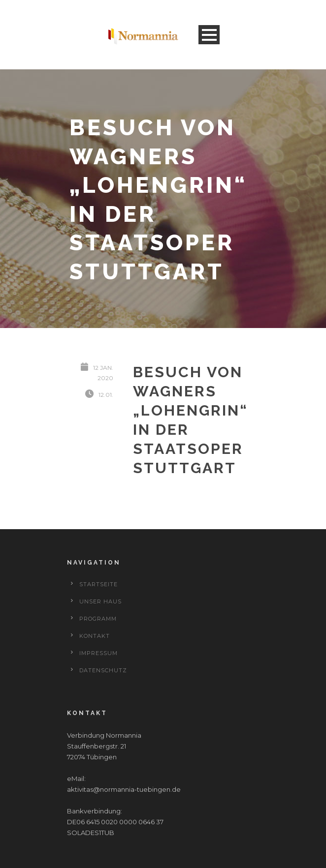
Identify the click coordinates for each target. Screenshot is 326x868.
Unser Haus (100, 601)
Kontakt (95, 636)
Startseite (98, 584)
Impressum (98, 653)
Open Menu (209, 35)
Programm (98, 619)
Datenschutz (103, 670)
